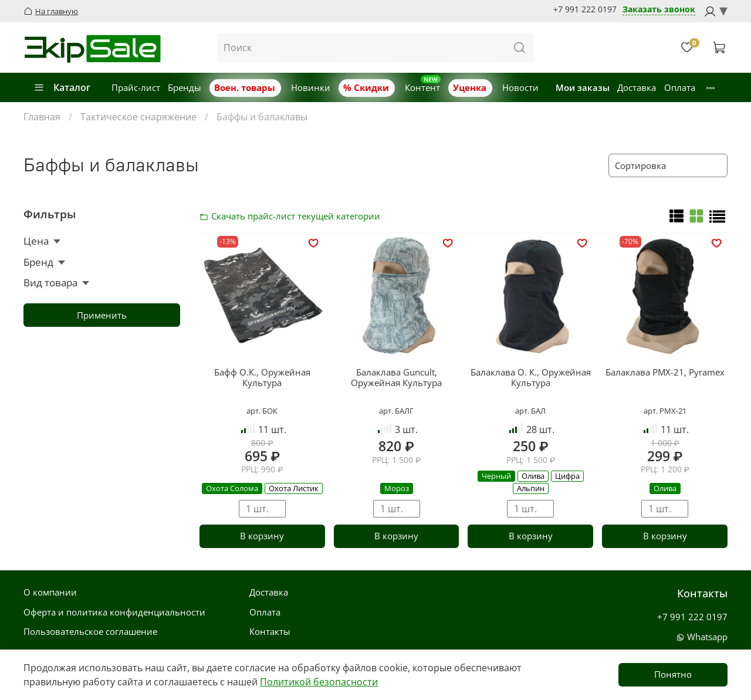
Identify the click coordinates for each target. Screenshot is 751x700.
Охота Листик (294, 488)
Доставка (637, 87)
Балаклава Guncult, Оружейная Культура (396, 377)
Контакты (270, 631)
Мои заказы (583, 87)
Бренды (185, 87)
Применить (102, 315)
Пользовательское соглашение (90, 631)
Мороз (397, 488)
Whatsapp (702, 637)
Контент (422, 87)
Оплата (680, 87)
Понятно (673, 674)
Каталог (62, 87)
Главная (42, 117)
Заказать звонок (659, 10)
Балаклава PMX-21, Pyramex (665, 372)
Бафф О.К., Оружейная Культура (262, 377)
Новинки (311, 87)
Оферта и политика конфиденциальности (114, 612)
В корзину (262, 536)
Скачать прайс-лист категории (207, 216)
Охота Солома (232, 488)
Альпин (531, 488)
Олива (533, 476)
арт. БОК (262, 411)
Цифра (567, 476)
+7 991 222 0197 (585, 9)
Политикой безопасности (319, 682)
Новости (520, 87)
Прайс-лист (136, 87)
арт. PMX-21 (665, 411)
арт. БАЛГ (396, 411)
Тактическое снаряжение (138, 117)
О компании (50, 592)
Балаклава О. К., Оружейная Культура (531, 377)
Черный (496, 476)
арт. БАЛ (530, 411)
